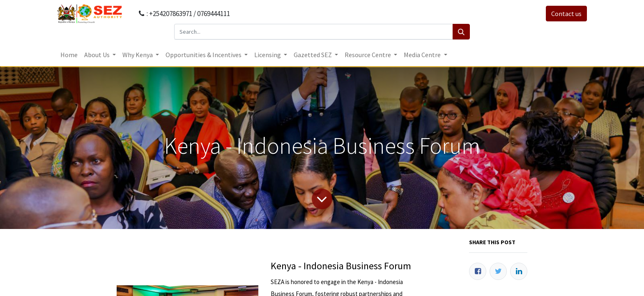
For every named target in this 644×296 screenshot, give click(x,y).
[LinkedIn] (519, 271)
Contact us (566, 14)
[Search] (461, 32)
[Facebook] (478, 271)
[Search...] (314, 32)
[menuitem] (69, 55)
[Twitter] (498, 271)
